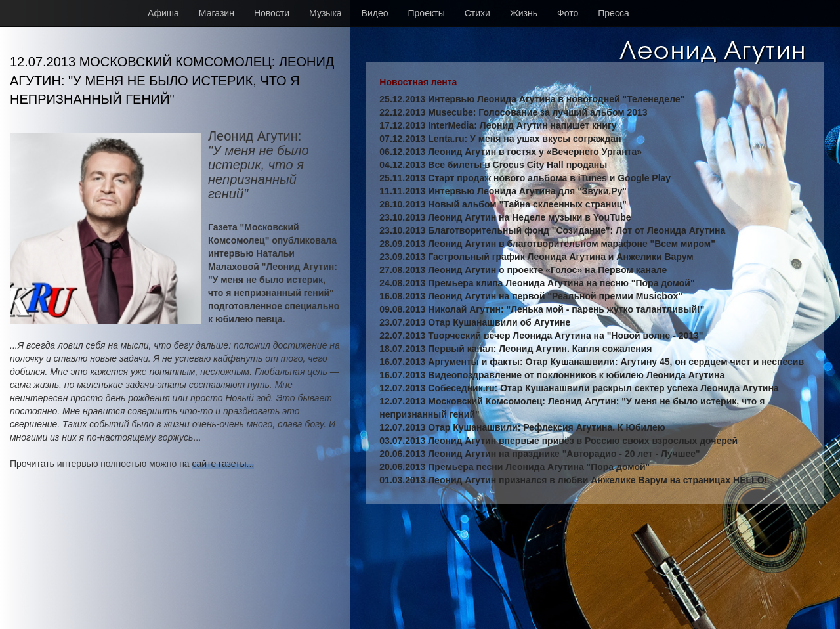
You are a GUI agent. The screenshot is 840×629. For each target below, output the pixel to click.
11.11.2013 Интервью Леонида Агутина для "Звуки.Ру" (503, 191)
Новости (272, 13)
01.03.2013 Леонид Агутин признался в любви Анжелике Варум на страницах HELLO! (573, 480)
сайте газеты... (223, 464)
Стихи (477, 13)
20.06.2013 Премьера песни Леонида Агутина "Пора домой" (514, 467)
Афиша (163, 13)
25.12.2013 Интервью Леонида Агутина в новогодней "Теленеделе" (532, 99)
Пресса (613, 13)
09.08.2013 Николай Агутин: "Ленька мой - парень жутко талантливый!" (542, 309)
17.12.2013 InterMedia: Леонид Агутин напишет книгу (498, 125)
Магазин (217, 13)
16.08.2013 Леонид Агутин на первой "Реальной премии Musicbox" (531, 296)
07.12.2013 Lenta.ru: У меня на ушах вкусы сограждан (500, 139)
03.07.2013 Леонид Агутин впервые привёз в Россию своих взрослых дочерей (558, 441)
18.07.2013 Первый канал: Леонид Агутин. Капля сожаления (515, 349)
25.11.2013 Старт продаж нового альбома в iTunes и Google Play (525, 178)
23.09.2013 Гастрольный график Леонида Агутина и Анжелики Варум (536, 257)
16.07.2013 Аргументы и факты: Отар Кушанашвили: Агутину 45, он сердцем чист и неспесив (592, 362)
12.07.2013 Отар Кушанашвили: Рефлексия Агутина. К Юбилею (522, 427)
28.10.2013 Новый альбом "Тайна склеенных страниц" (503, 204)
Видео (375, 13)
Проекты (427, 13)
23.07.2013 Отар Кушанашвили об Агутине (475, 322)
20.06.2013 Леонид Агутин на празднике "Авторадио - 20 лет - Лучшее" (539, 454)
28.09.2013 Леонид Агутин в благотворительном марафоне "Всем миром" (547, 244)
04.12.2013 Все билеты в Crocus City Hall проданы (493, 165)
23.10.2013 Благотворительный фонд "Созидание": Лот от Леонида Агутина (552, 230)
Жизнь (524, 13)
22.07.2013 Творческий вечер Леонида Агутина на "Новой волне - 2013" (541, 336)
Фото (568, 13)
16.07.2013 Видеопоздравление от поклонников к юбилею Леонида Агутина (552, 375)
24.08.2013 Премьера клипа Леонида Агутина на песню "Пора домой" (537, 283)
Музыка (325, 13)
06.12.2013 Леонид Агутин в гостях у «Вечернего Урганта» (511, 152)
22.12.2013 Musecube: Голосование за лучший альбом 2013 (513, 112)
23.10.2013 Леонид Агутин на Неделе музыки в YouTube (505, 217)
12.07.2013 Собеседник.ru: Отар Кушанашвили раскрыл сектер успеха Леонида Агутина (579, 388)
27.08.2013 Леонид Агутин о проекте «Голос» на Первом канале (523, 270)
